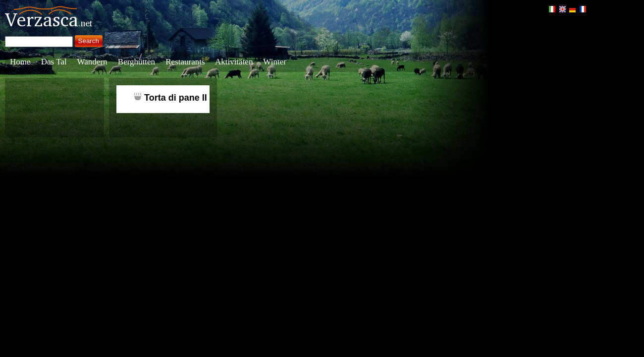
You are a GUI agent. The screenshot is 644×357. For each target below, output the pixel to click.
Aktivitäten (234, 62)
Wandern (92, 62)
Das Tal (54, 62)
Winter (275, 62)
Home (20, 62)
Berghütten (136, 62)
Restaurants (185, 62)
